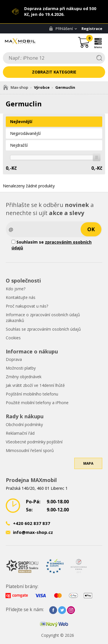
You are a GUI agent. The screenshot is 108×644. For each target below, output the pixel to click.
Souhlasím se (52, 245)
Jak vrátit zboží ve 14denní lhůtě (35, 385)
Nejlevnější (21, 122)
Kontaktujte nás (21, 297)
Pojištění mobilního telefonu (32, 394)
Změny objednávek (24, 377)
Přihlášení (61, 29)
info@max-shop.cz (33, 532)
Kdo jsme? (16, 289)
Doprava (14, 359)
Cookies (13, 338)
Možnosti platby (21, 368)
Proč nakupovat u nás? (27, 306)
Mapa (88, 463)
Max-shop (16, 87)
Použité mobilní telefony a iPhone (37, 403)
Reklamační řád (20, 433)
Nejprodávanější (25, 133)
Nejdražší (19, 145)
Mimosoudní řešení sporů (30, 450)
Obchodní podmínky (24, 424)
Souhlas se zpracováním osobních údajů (43, 329)
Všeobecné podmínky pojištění (34, 442)
